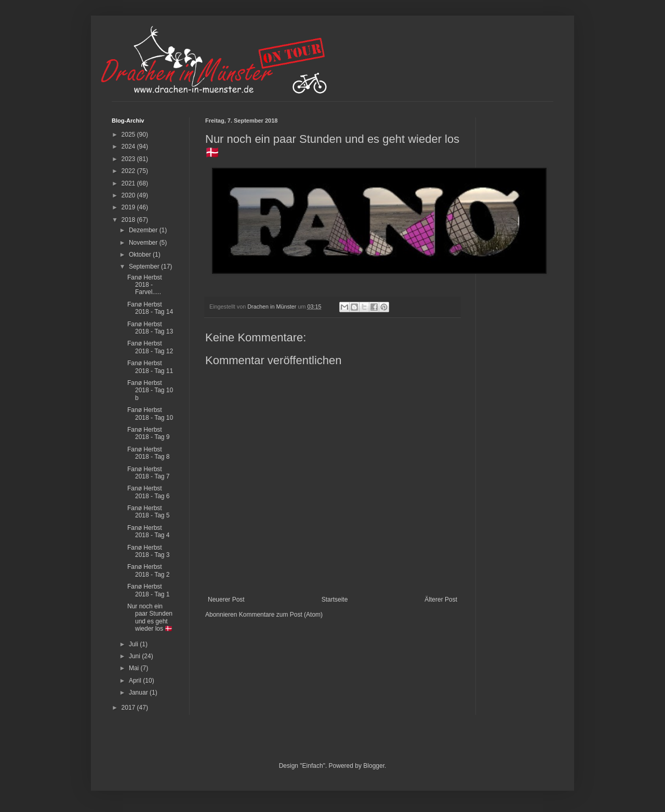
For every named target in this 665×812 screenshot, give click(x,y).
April (136, 681)
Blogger (374, 766)
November (144, 243)
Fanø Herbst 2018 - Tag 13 (150, 328)
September (145, 267)
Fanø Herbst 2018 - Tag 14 (150, 308)
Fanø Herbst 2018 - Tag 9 (149, 433)
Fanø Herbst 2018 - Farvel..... (145, 285)
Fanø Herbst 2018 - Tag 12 (150, 347)
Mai (135, 668)
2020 (129, 195)
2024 (129, 147)
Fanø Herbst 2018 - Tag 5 (149, 512)
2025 (129, 135)
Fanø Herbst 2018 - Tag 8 (149, 453)
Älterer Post (441, 600)
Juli (134, 644)
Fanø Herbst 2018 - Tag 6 (149, 492)
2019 (129, 207)
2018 (129, 220)
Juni (135, 656)
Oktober (141, 255)
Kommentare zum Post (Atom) (281, 615)
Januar (139, 693)
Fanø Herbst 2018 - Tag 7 (149, 473)
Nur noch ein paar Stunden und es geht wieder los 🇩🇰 (150, 617)
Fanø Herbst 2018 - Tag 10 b (150, 390)
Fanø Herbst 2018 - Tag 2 (149, 570)
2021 (129, 183)
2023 (129, 159)
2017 (129, 708)
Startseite (335, 600)
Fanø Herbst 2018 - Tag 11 (150, 367)
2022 (129, 171)
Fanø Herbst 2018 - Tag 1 (149, 590)
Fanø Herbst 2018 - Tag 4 (149, 531)
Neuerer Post (226, 600)
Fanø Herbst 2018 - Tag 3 (149, 551)
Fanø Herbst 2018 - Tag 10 (150, 414)
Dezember (144, 230)
